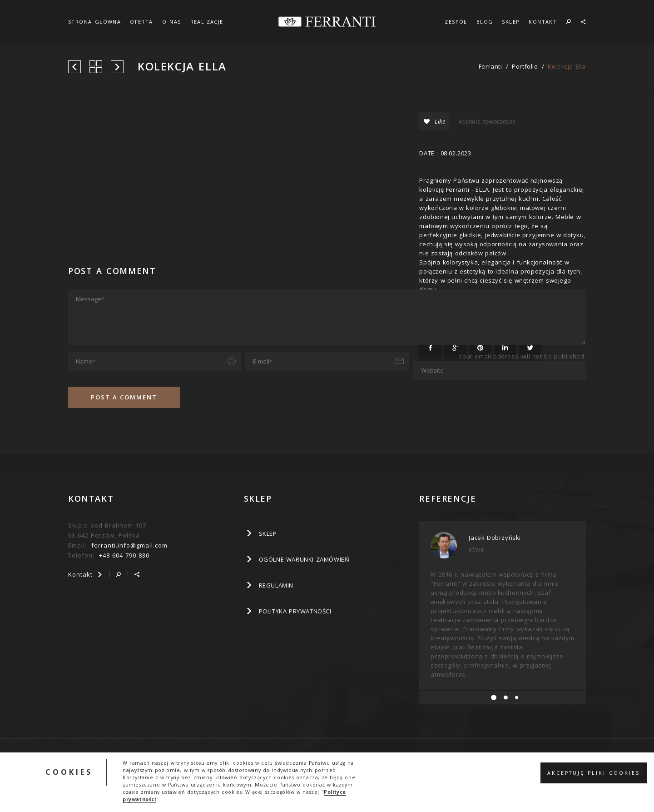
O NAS (172, 22)
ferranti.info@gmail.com (129, 545)
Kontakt (85, 574)
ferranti (490, 66)
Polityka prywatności (295, 611)
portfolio (525, 66)
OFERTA (141, 22)
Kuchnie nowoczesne (487, 121)
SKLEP (511, 22)
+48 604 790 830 (124, 555)
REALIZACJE (207, 22)
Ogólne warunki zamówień (304, 559)
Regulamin (276, 585)
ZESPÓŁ (456, 22)
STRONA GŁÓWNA (94, 22)
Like (434, 121)
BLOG (485, 22)
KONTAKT (543, 22)
